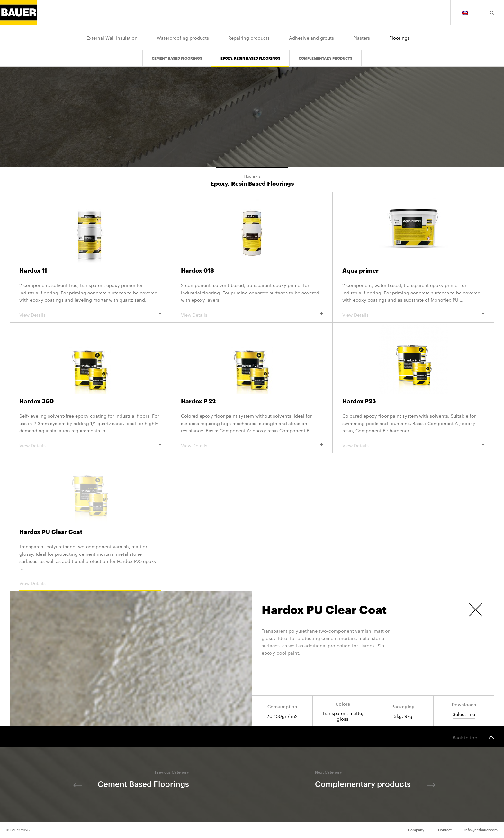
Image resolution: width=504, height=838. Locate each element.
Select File (464, 714)
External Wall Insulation (112, 37)
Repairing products (249, 37)
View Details (90, 314)
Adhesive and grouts (311, 37)
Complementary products (325, 53)
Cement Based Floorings (177, 53)
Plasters (362, 37)
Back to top (473, 737)
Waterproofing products (183, 37)
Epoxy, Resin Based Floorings (250, 53)
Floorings (400, 37)
